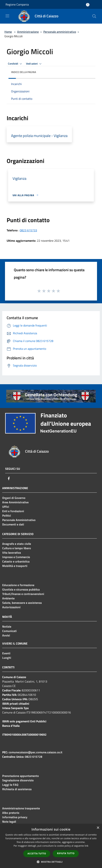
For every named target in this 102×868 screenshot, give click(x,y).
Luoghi (7, 658)
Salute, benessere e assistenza (22, 603)
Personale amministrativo (60, 32)
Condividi (15, 64)
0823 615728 (34, 757)
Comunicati (9, 631)
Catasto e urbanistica (16, 561)
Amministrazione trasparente (21, 808)
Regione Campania (17, 4)
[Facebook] (9, 478)
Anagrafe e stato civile (17, 544)
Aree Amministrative (15, 502)
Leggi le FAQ (10, 785)
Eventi (6, 653)
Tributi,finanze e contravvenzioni (23, 594)
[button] (51, 862)
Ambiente (8, 598)
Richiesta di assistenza (17, 789)
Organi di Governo (14, 498)
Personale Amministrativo (19, 520)
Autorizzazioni (11, 607)
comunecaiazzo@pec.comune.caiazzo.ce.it (36, 752)
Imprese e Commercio (16, 557)
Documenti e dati (13, 524)
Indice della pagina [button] (24, 72)
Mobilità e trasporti (15, 566)
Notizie (7, 626)
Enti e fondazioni (13, 511)
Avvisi (6, 635)
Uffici (6, 507)
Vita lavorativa (12, 553)
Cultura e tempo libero (17, 548)
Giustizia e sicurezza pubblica (21, 589)
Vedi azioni (34, 64)
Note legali (9, 822)
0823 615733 (28, 230)
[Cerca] (94, 16)
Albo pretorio (11, 813)
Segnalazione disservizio (18, 780)
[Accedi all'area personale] (88, 5)
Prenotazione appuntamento (21, 776)
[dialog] (51, 846)
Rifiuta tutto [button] (66, 853)
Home (8, 32)
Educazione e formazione (18, 585)
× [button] (98, 828)
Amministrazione (28, 32)
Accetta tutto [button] (37, 854)
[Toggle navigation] (7, 16)
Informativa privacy (15, 817)
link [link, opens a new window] (86, 846)
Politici (7, 515)
